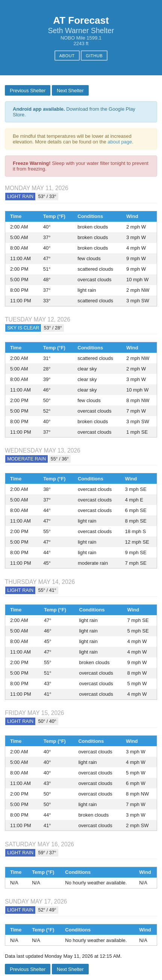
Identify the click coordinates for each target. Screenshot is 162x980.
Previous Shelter (28, 91)
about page (120, 142)
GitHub (94, 56)
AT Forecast (81, 20)
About (67, 56)
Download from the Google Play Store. (74, 112)
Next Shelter (70, 91)
